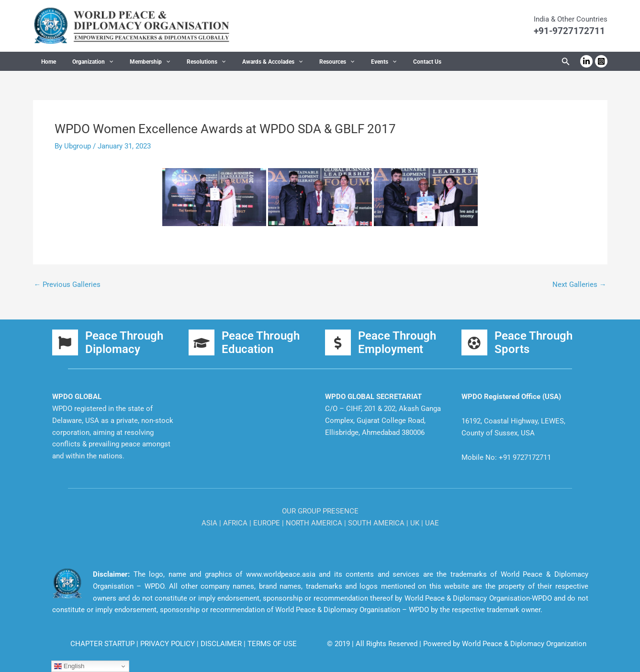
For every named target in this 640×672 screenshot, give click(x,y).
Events (350, 62)
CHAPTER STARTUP (103, 644)
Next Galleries (579, 285)
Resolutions (188, 62)
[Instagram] (601, 61)
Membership (137, 62)
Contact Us (389, 62)
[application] (102, 62)
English (69, 666)
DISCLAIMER (222, 644)
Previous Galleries (67, 285)
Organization (85, 62)
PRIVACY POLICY (168, 644)
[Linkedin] (586, 61)
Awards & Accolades (249, 62)
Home (46, 62)
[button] (566, 62)
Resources (309, 62)
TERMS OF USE (272, 644)
